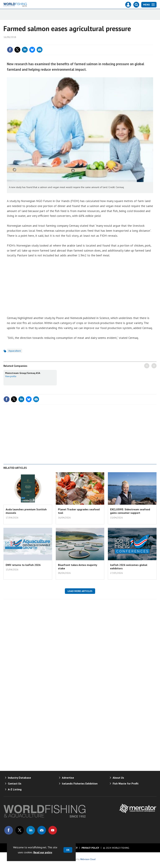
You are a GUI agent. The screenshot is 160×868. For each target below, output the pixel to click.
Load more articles (80, 591)
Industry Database (19, 778)
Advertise (68, 778)
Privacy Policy (90, 848)
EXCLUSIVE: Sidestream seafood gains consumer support (130, 511)
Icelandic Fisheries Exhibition (80, 783)
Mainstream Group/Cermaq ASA (23, 373)
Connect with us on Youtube (53, 830)
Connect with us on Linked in (31, 830)
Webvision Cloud (88, 859)
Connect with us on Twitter (20, 830)
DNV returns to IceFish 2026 (23, 565)
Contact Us (15, 783)
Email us (42, 830)
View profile (11, 376)
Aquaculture (15, 351)
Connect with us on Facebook (9, 830)
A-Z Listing (15, 789)
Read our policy (43, 852)
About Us (118, 778)
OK (68, 850)
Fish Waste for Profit (126, 783)
